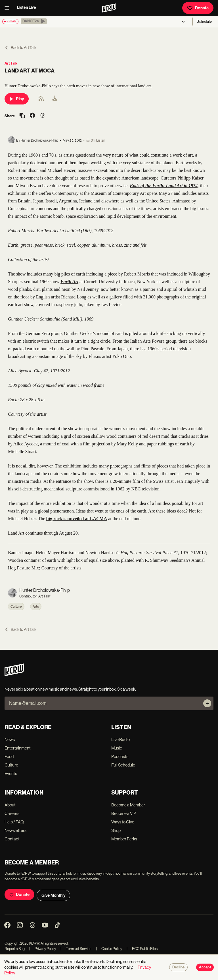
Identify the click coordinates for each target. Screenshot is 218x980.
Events (11, 773)
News (10, 739)
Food (9, 756)
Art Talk (11, 63)
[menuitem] (55, 99)
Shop (116, 830)
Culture (16, 607)
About (10, 805)
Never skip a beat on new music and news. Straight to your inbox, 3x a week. (70, 689)
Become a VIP (124, 813)
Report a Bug (15, 949)
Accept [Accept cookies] (205, 967)
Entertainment (18, 748)
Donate (198, 8)
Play (17, 99)
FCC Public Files (142, 949)
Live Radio (120, 739)
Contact (12, 839)
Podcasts (120, 756)
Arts (36, 607)
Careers (12, 813)
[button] (34, 21)
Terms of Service (76, 949)
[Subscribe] (207, 703)
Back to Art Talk (20, 48)
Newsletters (15, 830)
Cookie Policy (109, 949)
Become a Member (128, 805)
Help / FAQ (14, 822)
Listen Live (27, 8)
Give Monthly (53, 895)
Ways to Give (123, 822)
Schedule (204, 21)
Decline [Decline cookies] (178, 967)
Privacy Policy (43, 949)
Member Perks (124, 839)
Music (117, 748)
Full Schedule (123, 765)
